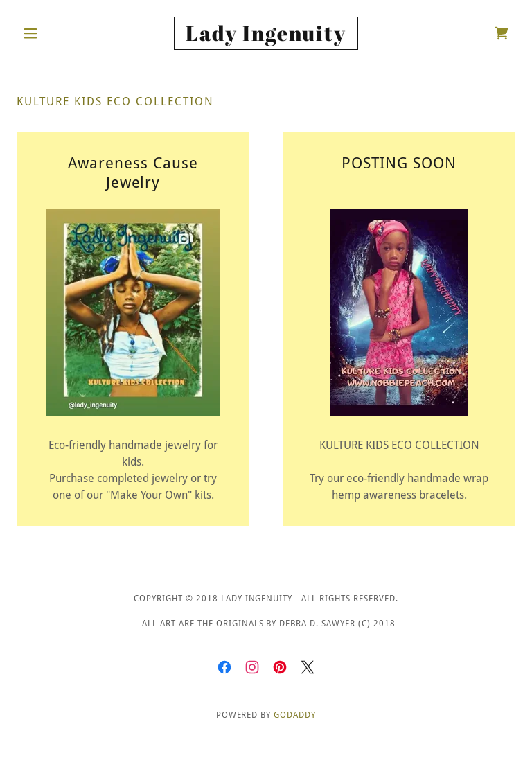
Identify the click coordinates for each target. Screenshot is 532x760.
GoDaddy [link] (295, 715)
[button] (54, 33)
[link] (266, 37)
